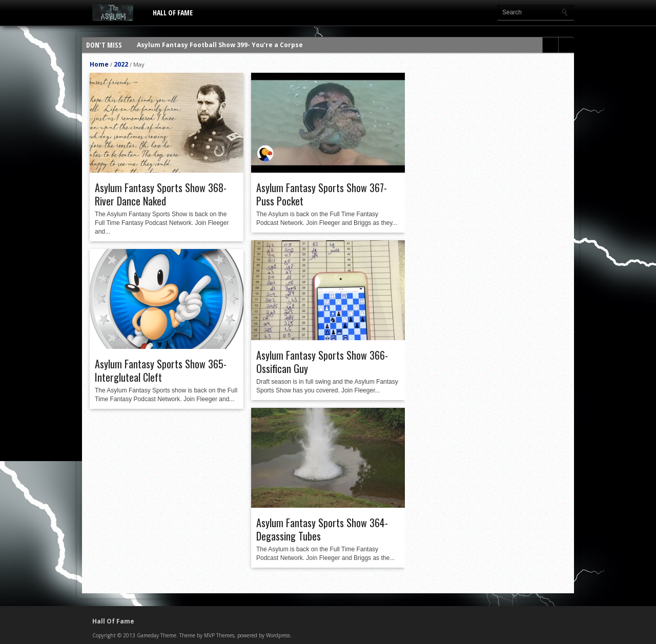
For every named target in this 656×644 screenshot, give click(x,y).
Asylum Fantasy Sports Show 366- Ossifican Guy (322, 362)
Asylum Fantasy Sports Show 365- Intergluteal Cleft (161, 370)
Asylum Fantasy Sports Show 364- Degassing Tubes (322, 529)
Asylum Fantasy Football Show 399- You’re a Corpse (220, 45)
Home (99, 64)
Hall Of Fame (173, 13)
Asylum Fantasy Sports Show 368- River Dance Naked (161, 194)
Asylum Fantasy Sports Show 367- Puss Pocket (322, 194)
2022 (121, 64)
